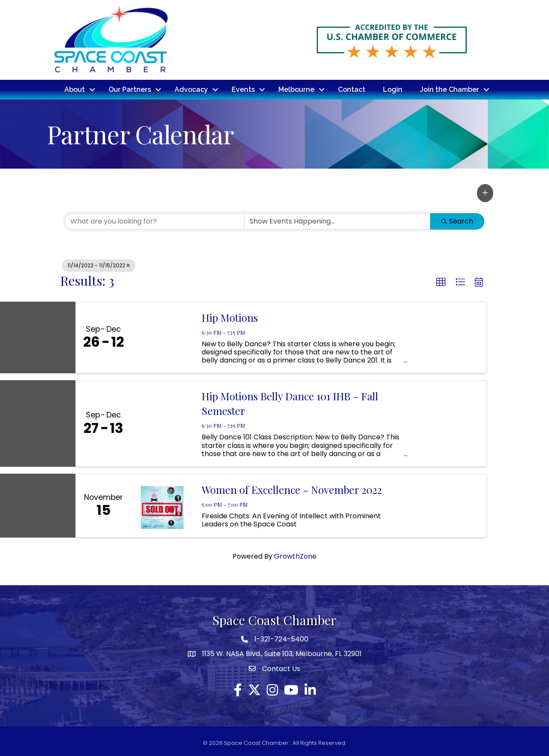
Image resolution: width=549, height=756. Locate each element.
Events (243, 89)
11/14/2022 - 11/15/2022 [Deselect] (99, 265)
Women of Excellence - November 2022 (292, 490)
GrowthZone (295, 556)
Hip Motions (230, 318)
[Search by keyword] (155, 221)
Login (393, 89)
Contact (352, 89)
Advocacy (191, 89)
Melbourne (296, 89)
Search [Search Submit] (457, 221)
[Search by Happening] (337, 221)
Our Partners (130, 89)
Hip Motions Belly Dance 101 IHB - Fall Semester (290, 403)
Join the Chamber (449, 89)
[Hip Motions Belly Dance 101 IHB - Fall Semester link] (162, 423)
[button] (485, 193)
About (75, 89)
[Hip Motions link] (162, 338)
